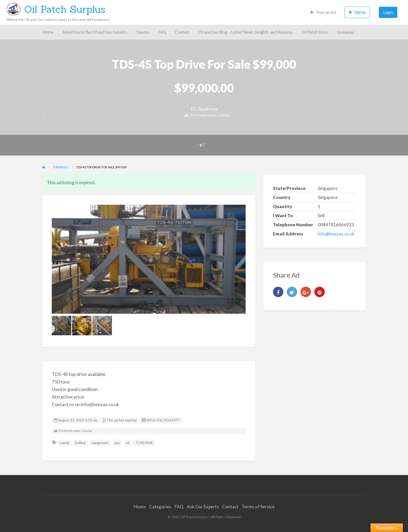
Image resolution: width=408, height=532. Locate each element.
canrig (64, 443)
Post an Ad (323, 12)
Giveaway (345, 32)
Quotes (143, 32)
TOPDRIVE (144, 443)
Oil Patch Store (315, 32)
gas (117, 443)
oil (127, 443)
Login (388, 12)
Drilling (80, 443)
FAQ (162, 32)
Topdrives (207, 109)
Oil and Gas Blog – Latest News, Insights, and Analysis (245, 32)
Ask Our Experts (203, 507)
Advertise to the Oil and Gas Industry (95, 32)
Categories (160, 507)
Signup (357, 12)
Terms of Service (258, 507)
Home (48, 32)
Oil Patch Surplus (65, 9)
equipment (100, 443)
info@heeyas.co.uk (336, 234)
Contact (182, 32)
